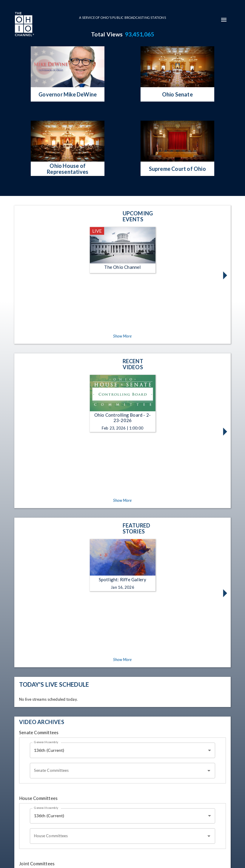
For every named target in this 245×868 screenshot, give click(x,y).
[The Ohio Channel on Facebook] (52, 836)
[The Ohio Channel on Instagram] (67, 836)
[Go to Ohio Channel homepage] (24, 25)
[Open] (209, 609)
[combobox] (123, 589)
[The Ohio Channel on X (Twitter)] (82, 836)
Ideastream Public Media (146, 855)
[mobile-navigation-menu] (224, 20)
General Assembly (46, 581)
